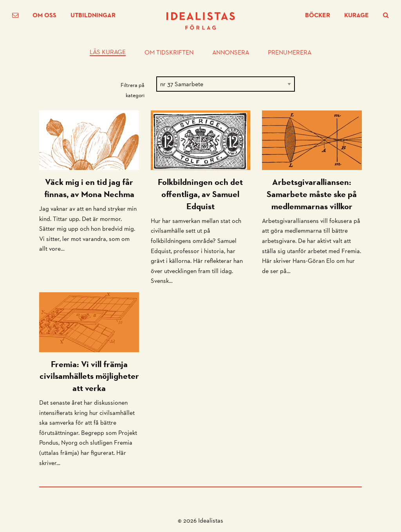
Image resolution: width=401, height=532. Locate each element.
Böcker (318, 15)
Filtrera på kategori (133, 90)
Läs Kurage (108, 52)
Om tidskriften (169, 52)
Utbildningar (93, 15)
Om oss (44, 15)
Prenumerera (290, 52)
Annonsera (231, 52)
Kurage (357, 15)
